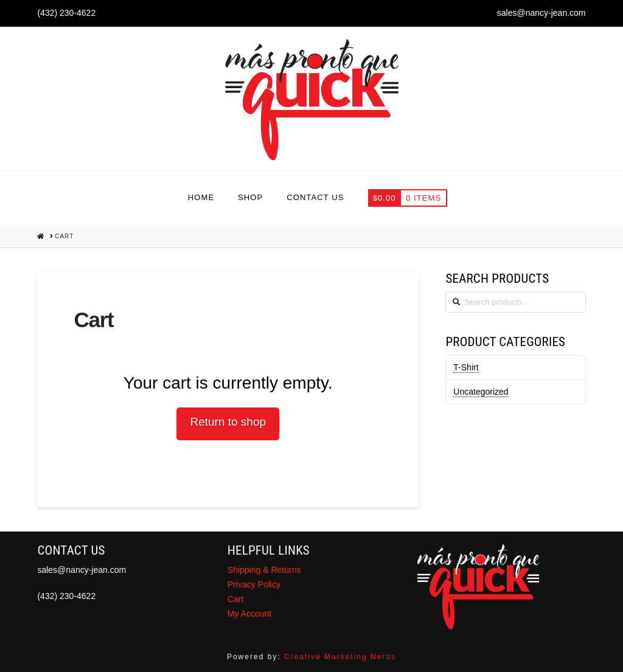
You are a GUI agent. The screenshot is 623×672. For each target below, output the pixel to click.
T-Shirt (466, 367)
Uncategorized (481, 392)
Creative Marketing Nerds (340, 657)
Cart (235, 599)
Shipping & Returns (264, 570)
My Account (249, 614)
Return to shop (228, 422)
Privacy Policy (254, 584)
